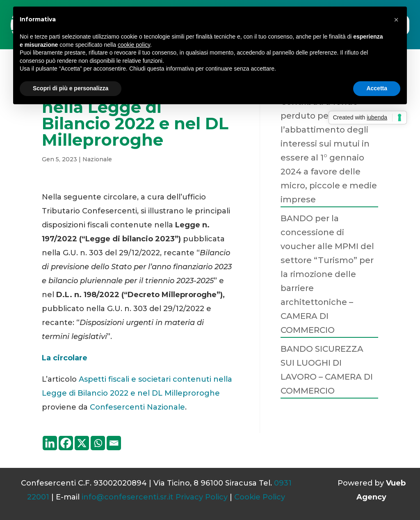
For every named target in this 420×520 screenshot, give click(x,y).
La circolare (65, 358)
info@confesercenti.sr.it (128, 497)
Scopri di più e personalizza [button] (71, 88)
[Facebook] (66, 443)
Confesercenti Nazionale (137, 407)
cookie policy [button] (134, 45)
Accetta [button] (377, 88)
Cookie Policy (260, 497)
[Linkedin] (50, 443)
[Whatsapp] (98, 443)
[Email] (114, 443)
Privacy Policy (202, 497)
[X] (82, 443)
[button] (396, 20)
